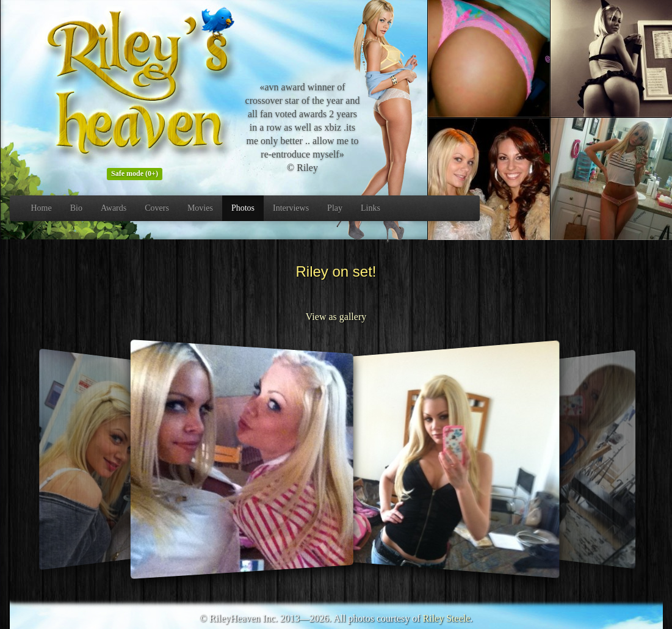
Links (370, 208)
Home (42, 208)
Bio (76, 208)
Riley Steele (447, 618)
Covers (157, 208)
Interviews (291, 208)
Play (335, 208)
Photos (243, 208)
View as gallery (336, 317)
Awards (114, 208)
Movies (200, 208)
